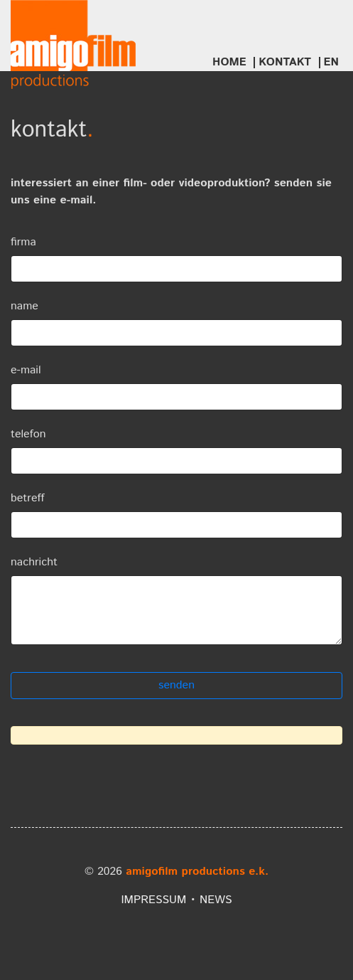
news (216, 900)
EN (332, 62)
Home (229, 62)
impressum (153, 900)
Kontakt (285, 62)
